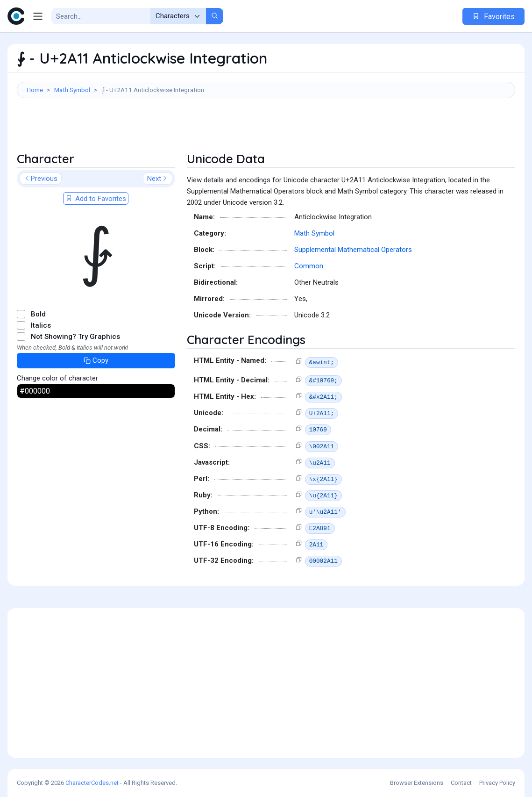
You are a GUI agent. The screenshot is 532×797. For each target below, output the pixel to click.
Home (35, 90)
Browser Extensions (417, 783)
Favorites (493, 17)
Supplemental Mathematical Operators (353, 250)
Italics (41, 325)
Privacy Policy (497, 783)
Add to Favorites (96, 199)
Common (309, 266)
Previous (41, 179)
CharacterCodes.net (92, 783)
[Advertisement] (266, 129)
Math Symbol (72, 90)
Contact (461, 783)
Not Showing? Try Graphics (75, 337)
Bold (38, 314)
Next (158, 179)
